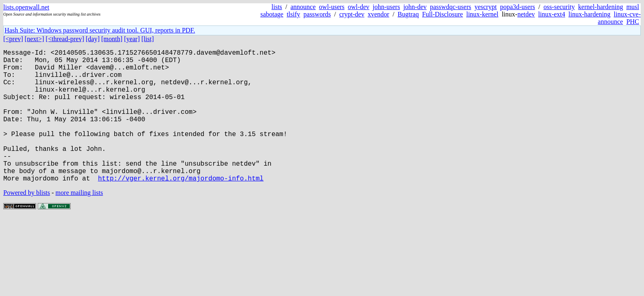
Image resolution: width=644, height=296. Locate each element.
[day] (93, 39)
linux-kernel (482, 14)
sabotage (272, 14)
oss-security (559, 7)
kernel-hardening (601, 7)
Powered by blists (27, 222)
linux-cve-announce (619, 18)
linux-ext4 (552, 14)
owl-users (332, 7)
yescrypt (485, 7)
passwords (317, 14)
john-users (386, 7)
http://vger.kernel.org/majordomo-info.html (181, 208)
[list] (147, 39)
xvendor (378, 14)
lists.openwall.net (26, 7)
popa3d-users (517, 7)
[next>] (34, 39)
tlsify (293, 14)
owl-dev (359, 7)
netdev (526, 14)
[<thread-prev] (65, 39)
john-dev (415, 7)
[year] (132, 39)
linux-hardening (589, 14)
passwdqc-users (451, 7)
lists (277, 7)
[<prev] (13, 39)
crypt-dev (352, 14)
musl (633, 7)
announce (303, 7)
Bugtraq (408, 14)
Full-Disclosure (443, 14)
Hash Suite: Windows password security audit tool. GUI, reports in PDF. (100, 30)
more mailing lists (79, 222)
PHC (633, 22)
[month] (112, 39)
